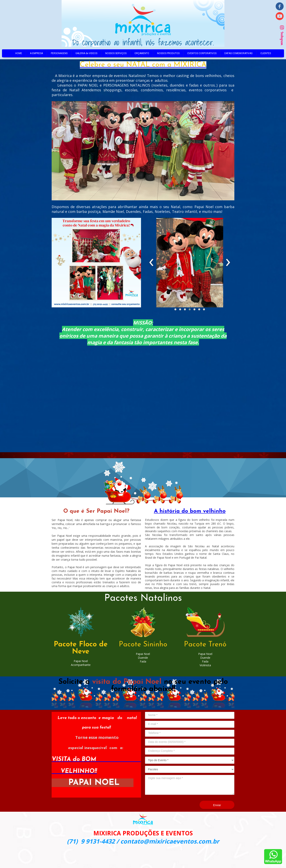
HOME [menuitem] (19, 53)
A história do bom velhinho (190, 511)
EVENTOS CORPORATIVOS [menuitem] (202, 53)
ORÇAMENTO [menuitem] (142, 53)
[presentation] (151, 263)
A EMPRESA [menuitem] (36, 53)
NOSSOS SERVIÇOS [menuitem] (116, 53)
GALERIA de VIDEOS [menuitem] (86, 53)
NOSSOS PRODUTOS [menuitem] (168, 53)
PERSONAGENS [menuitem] (59, 53)
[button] (175, 309)
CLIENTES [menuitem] (266, 53)
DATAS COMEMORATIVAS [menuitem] (238, 53)
